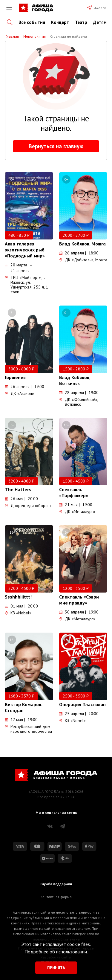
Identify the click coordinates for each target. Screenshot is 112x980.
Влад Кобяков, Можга (82, 244)
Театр (81, 22)
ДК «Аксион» (19, 393)
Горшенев (15, 377)
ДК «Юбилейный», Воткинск (79, 402)
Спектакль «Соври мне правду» (79, 600)
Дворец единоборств (28, 506)
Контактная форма (56, 897)
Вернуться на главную (56, 146)
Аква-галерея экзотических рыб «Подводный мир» (25, 250)
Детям (100, 22)
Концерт (60, 22)
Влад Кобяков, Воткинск (75, 380)
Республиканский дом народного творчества (28, 729)
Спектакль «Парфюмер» (74, 492)
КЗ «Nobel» (18, 613)
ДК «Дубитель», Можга (83, 260)
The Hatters (18, 489)
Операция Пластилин (82, 704)
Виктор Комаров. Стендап (23, 707)
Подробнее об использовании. (56, 952)
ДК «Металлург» (77, 512)
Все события (32, 22)
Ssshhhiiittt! (18, 597)
